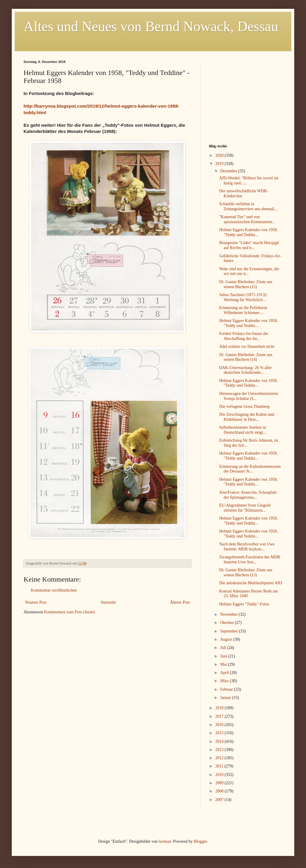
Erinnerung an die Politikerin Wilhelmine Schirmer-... (243, 310)
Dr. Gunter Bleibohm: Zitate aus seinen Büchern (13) (246, 572)
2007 (220, 800)
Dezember (229, 171)
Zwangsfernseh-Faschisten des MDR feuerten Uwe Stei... (250, 560)
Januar (226, 698)
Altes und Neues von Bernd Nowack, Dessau (151, 26)
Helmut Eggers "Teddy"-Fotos (244, 604)
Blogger (200, 841)
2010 (220, 775)
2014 (220, 741)
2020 (220, 155)
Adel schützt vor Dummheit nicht (247, 347)
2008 (220, 791)
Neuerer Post (36, 602)
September (229, 631)
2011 (220, 766)
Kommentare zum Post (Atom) (70, 612)
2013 (220, 750)
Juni (224, 656)
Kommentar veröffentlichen (54, 590)
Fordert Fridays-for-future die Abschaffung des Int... (244, 336)
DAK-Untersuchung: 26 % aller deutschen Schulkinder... (245, 370)
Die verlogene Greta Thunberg (244, 407)
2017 (220, 716)
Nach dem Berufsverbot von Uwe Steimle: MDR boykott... (247, 547)
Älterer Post (180, 602)
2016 (220, 725)
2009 (220, 783)
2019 (220, 164)
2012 (220, 758)
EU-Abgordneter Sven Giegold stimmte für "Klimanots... (245, 508)
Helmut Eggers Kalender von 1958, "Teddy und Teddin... (248, 232)
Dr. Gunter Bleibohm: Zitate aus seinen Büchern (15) (246, 284)
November (229, 614)
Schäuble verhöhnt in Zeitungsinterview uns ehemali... (248, 206)
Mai (224, 664)
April (225, 673)
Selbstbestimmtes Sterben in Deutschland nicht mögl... (243, 430)
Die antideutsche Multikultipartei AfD (251, 583)
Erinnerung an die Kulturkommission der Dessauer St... (250, 469)
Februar (227, 689)
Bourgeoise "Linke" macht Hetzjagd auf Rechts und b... (249, 245)
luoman (165, 841)
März (225, 681)
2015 (220, 733)
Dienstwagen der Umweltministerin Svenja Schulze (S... (249, 396)
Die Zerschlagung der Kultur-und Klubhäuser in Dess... (247, 417)
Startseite (108, 602)
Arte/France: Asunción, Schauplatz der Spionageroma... (248, 495)
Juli (224, 648)
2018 (220, 708)
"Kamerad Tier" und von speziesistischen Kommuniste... (247, 219)
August (227, 639)
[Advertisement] (246, 97)
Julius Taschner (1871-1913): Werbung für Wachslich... (243, 297)
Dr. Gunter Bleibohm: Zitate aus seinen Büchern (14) (246, 357)
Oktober (227, 623)
